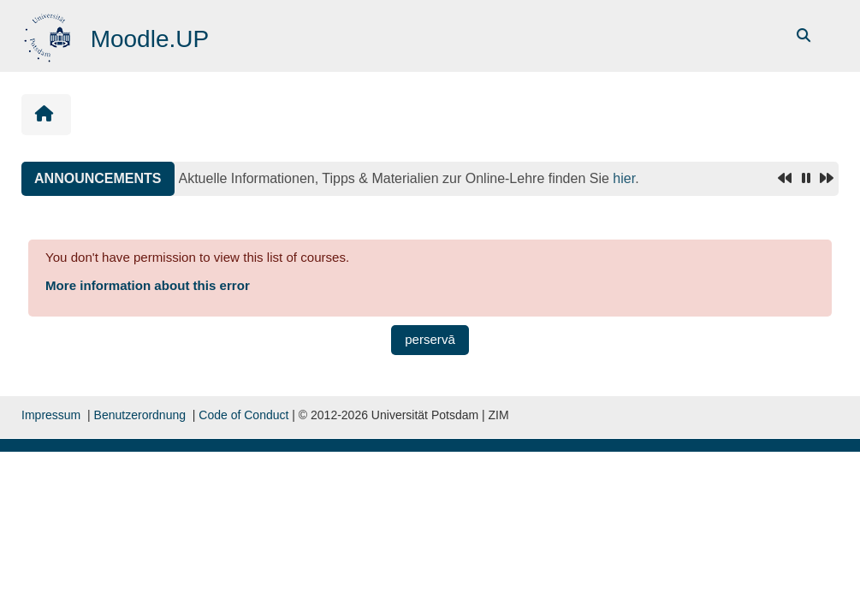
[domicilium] (49, 35)
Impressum (51, 415)
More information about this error (148, 285)
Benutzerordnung (140, 415)
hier (624, 178)
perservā (430, 339)
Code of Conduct (243, 415)
